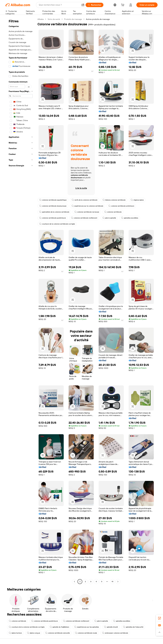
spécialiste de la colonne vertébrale (54, 212)
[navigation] (21, 301)
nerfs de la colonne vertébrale (85, 200)
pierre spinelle (109, 218)
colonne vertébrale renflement (84, 218)
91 (112, 582)
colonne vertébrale (113, 212)
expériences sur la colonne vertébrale (87, 206)
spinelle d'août (111, 627)
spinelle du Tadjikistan (59, 627)
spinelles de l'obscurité (133, 627)
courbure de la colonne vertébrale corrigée (57, 224)
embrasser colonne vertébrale (115, 633)
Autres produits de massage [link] (98, 19)
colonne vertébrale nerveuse (87, 212)
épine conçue (34, 633)
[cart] (123, 5)
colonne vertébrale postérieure (53, 218)
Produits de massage (73, 19)
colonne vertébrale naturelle (58, 633)
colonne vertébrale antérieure (121, 206)
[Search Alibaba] (59, 5)
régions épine (137, 200)
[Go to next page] (118, 582)
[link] (159, 618)
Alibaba (41, 19)
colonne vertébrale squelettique (53, 200)
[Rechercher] (94, 5)
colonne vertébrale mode (86, 633)
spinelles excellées (130, 218)
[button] (83, 5)
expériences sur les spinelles (87, 627)
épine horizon (15, 633)
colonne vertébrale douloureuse (53, 206)
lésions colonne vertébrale (114, 200)
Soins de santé (54, 19)
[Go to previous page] (74, 582)
